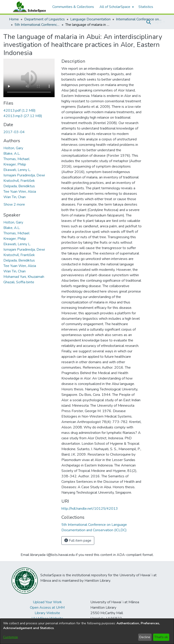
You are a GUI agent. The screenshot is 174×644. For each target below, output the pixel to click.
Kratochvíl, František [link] (19, 181)
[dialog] (87, 631)
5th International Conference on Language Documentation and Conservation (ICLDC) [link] (37, 25)
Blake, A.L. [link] (12, 154)
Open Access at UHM (47, 608)
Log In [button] (158, 22)
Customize (11, 637)
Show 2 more (14, 204)
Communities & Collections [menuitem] (73, 7)
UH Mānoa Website (47, 618)
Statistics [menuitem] (146, 7)
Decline (145, 637)
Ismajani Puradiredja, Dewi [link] (24, 175)
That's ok (161, 637)
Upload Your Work (47, 602)
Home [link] (14, 19)
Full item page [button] (78, 541)
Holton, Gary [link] (13, 148)
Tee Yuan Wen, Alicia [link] (20, 192)
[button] (149, 22)
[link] (19, 111)
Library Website (47, 613)
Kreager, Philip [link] (15, 164)
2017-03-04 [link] (14, 132)
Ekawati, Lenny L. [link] (17, 170)
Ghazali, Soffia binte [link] (19, 282)
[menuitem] (116, 7)
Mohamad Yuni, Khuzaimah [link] (24, 277)
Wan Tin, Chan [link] (14, 197)
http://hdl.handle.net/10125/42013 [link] (90, 509)
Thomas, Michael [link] (16, 159)
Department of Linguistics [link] (45, 19)
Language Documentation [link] (90, 19)
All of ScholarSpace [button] (115, 7)
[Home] (28, 7)
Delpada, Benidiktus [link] (19, 186)
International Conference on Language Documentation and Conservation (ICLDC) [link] (139, 19)
